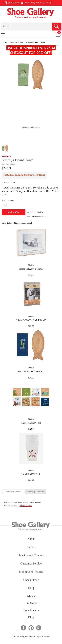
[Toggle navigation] (3, 33)
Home (5, 42)
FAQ (31, 588)
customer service (31, 564)
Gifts (21, 42)
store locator (31, 610)
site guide (31, 604)
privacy (31, 597)
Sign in (8, 3)
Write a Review (26, 506)
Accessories (13, 42)
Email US (48, 3)
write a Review (9, 182)
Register (16, 3)
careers (31, 547)
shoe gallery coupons (31, 556)
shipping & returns (36, 492)
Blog (31, 617)
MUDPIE (7, 156)
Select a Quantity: (8, 200)
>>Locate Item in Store (36, 216)
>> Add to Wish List (35, 212)
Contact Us (39, 3)
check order (31, 580)
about (31, 539)
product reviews (13, 492)
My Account (27, 3)
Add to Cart (14, 212)
